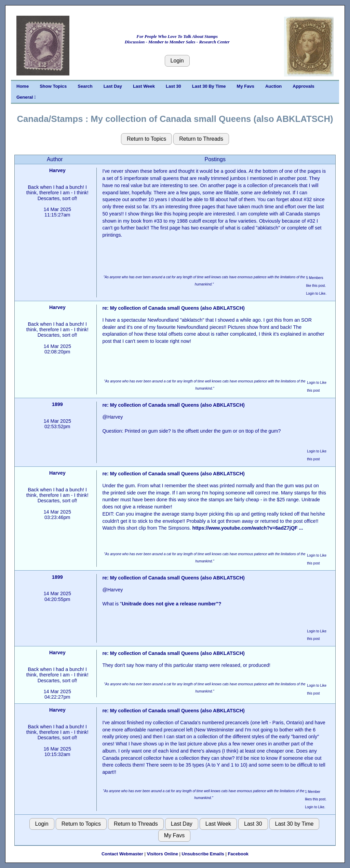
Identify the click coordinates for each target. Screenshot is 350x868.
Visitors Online (162, 854)
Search (85, 86)
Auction (273, 86)
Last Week (144, 86)
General (26, 97)
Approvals (304, 86)
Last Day (113, 86)
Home (23, 86)
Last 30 (173, 86)
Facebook (238, 854)
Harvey (57, 170)
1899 (57, 404)
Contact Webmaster (122, 854)
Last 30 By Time (209, 86)
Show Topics (53, 86)
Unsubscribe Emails (203, 854)
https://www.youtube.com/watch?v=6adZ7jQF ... (247, 528)
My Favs (246, 86)
